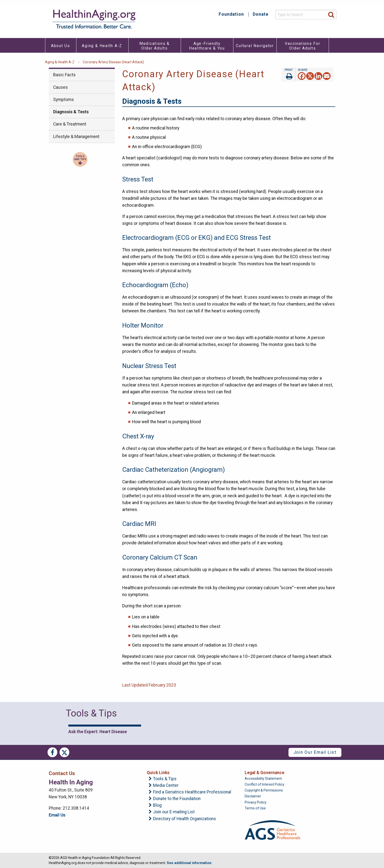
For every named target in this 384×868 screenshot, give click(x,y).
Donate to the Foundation (177, 799)
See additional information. (190, 863)
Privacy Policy (256, 802)
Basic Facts (64, 75)
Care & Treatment (70, 124)
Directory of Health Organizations (185, 819)
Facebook (52, 752)
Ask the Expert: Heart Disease (98, 732)
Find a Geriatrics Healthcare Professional (192, 792)
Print (288, 75)
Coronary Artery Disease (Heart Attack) (113, 62)
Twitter (64, 752)
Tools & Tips (165, 779)
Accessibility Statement (263, 779)
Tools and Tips (80, 158)
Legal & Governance (264, 773)
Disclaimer (253, 796)
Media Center (166, 786)
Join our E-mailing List (174, 812)
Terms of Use (255, 808)
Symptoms (64, 100)
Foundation (231, 14)
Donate (261, 14)
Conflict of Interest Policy (264, 784)
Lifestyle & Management (76, 137)
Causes (60, 87)
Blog (157, 805)
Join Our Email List (315, 752)
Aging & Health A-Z (60, 62)
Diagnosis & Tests (71, 112)
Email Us (57, 815)
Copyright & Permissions (264, 790)
